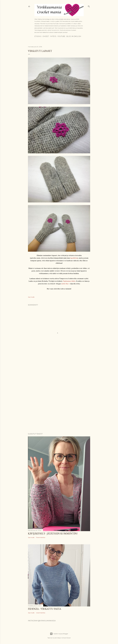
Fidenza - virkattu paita (45, 609)
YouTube (61, 36)
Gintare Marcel (66, 638)
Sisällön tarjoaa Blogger (59, 634)
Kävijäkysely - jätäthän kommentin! (53, 533)
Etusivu (38, 36)
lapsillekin (74, 258)
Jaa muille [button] (31, 297)
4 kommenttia (41, 613)
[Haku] (89, 6)
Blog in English (74, 36)
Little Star (65, 284)
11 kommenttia (41, 537)
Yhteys (53, 36)
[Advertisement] (59, 377)
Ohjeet (46, 36)
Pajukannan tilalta (69, 281)
